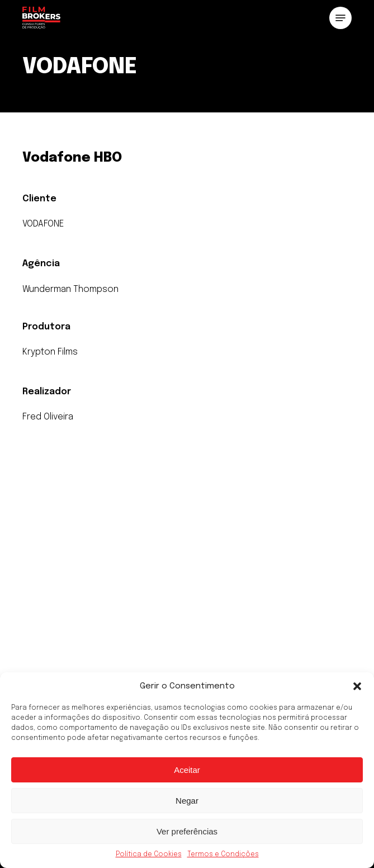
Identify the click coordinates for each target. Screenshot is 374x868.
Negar (187, 801)
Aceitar (187, 770)
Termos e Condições (223, 855)
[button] (357, 686)
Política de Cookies (149, 855)
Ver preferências (187, 831)
